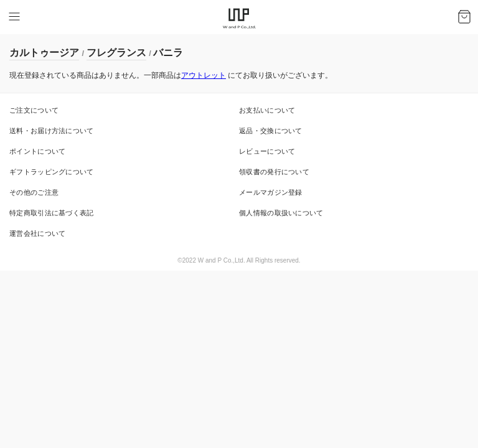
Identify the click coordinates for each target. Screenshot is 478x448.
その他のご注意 (34, 192)
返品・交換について (271, 131)
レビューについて (267, 151)
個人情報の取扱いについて (281, 213)
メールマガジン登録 (271, 192)
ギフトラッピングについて (52, 172)
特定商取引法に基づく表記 (52, 213)
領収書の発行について (274, 172)
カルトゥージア (44, 53)
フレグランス (116, 53)
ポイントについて (37, 151)
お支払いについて (267, 110)
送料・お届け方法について (52, 131)
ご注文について (34, 110)
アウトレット (204, 75)
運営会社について (37, 233)
